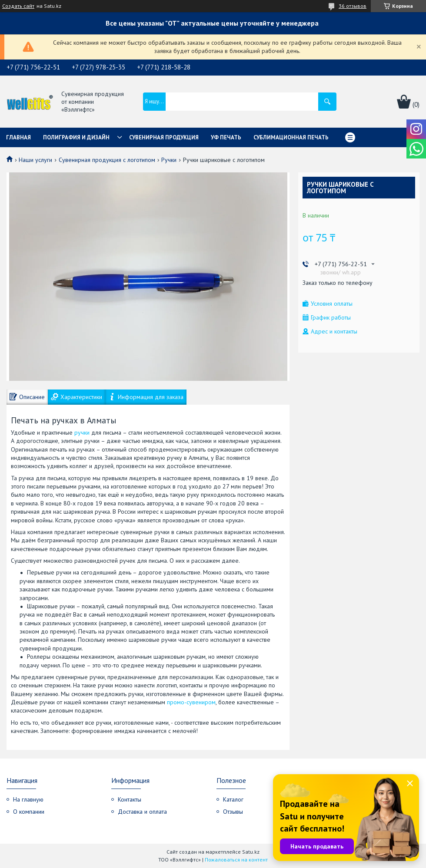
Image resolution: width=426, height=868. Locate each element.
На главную (28, 799)
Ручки (169, 160)
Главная (18, 137)
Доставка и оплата (142, 812)
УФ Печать (226, 137)
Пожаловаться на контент (236, 860)
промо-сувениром (191, 702)
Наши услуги (35, 160)
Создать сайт (18, 6)
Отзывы (233, 812)
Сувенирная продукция (164, 137)
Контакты (130, 799)
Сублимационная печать (291, 137)
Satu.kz (251, 852)
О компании (29, 812)
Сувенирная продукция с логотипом (107, 160)
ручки (82, 432)
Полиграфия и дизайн (76, 137)
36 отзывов (353, 6)
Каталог (233, 799)
